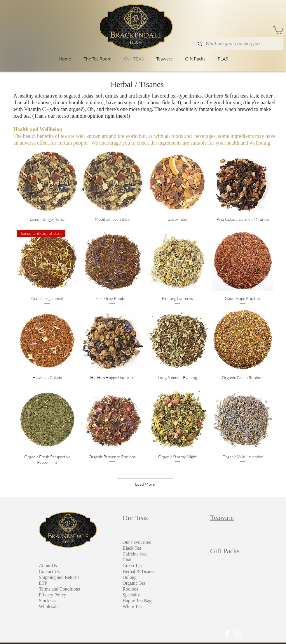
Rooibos (130, 589)
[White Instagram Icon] (238, 634)
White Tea (132, 606)
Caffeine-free (135, 554)
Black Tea (132, 548)
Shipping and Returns (59, 577)
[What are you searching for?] (238, 44)
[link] (278, 30)
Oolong (130, 577)
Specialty (131, 595)
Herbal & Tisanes (139, 571)
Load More (145, 484)
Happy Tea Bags (138, 601)
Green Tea (132, 566)
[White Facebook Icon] (227, 634)
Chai (127, 560)
